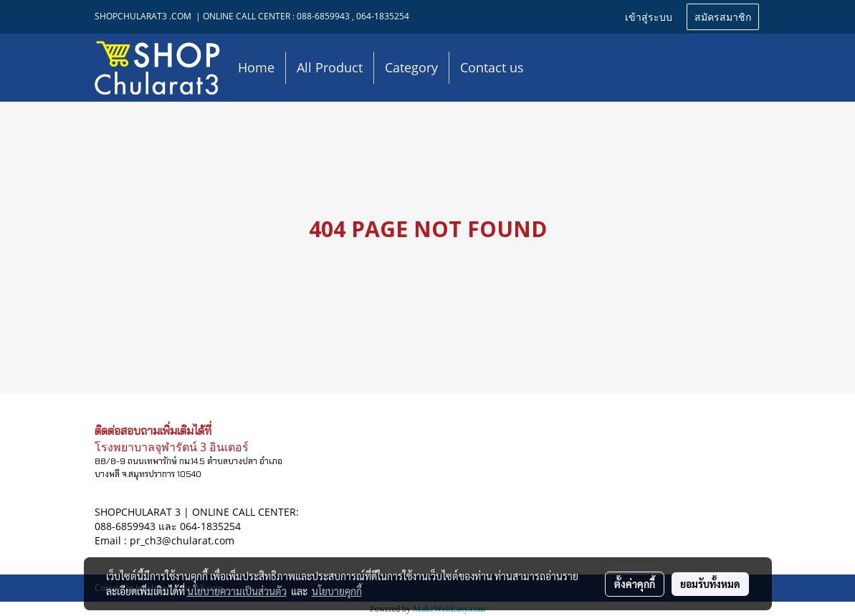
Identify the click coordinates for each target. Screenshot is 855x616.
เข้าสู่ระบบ (649, 16)
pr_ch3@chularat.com (182, 540)
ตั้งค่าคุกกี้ (635, 584)
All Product (330, 67)
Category (411, 67)
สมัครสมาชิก (723, 16)
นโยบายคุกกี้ (337, 591)
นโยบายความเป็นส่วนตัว (237, 591)
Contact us (492, 67)
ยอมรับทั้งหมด (710, 584)
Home (256, 67)
